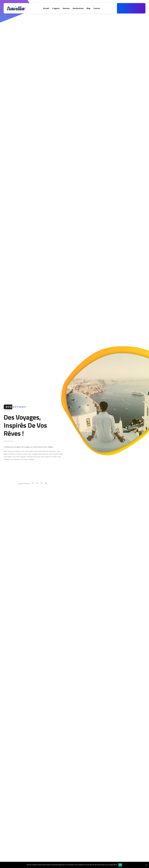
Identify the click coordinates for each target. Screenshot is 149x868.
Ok (120, 865)
